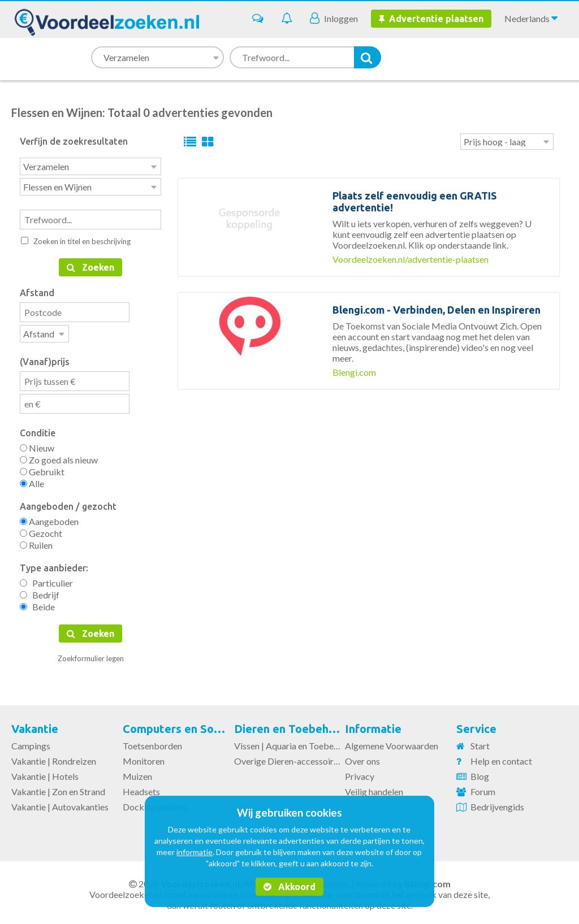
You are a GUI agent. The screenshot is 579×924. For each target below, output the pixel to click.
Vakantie (35, 725)
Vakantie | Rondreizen (54, 758)
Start (480, 742)
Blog (480, 773)
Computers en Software (186, 725)
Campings (31, 742)
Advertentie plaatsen (431, 19)
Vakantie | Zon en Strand (58, 788)
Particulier (46, 580)
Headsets (141, 788)
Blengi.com (354, 372)
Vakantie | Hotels (45, 773)
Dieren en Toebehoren (293, 725)
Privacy (360, 773)
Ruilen (36, 542)
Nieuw (37, 444)
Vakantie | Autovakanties (60, 803)
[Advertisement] (369, 469)
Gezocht (41, 530)
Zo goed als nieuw (59, 456)
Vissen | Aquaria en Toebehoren (295, 742)
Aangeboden (49, 518)
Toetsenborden (152, 742)
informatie (195, 852)
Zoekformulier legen (91, 655)
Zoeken (90, 265)
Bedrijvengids (497, 803)
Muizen (137, 773)
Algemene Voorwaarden (392, 742)
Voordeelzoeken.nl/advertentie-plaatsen (411, 259)
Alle (32, 480)
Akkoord (289, 887)
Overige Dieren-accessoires (288, 758)
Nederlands (531, 18)
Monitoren (144, 758)
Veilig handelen (374, 788)
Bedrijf (40, 591)
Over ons (362, 758)
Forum (483, 788)
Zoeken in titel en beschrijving (76, 239)
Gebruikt (42, 468)
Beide (37, 603)
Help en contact (501, 758)
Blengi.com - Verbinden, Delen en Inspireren (437, 310)
